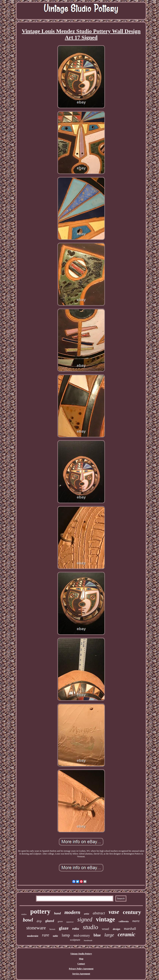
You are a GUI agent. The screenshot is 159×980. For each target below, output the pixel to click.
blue (97, 935)
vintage (106, 919)
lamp (66, 935)
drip (39, 921)
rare (46, 935)
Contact (81, 964)
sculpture (75, 940)
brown (52, 929)
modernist (33, 936)
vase (114, 912)
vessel (105, 929)
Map (81, 959)
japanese (70, 922)
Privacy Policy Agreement (81, 969)
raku (76, 929)
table (56, 936)
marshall (130, 929)
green (60, 921)
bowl (28, 920)
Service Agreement (81, 974)
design (116, 929)
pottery (40, 911)
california (124, 921)
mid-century (82, 935)
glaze (64, 928)
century (132, 912)
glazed (50, 921)
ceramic (127, 934)
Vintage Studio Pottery (81, 954)
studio (90, 927)
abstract (99, 913)
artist (87, 914)
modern (72, 912)
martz (136, 921)
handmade (88, 940)
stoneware (36, 928)
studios (24, 914)
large (109, 935)
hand (57, 913)
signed (85, 919)
